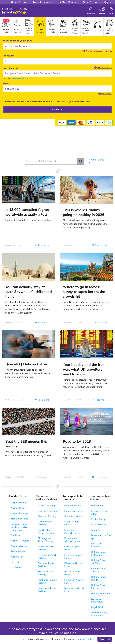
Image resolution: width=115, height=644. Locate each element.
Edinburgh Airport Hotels (74, 581)
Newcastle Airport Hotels (74, 590)
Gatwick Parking (46, 506)
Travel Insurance (20, 519)
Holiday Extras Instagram (99, 554)
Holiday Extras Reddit (99, 578)
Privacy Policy (98, 525)
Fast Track (16, 562)
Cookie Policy (98, 519)
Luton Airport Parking (45, 523)
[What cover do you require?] (57, 46)
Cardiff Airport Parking (45, 548)
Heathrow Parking (47, 511)
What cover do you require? (18, 41)
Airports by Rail (19, 546)
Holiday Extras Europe (99, 587)
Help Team (97, 506)
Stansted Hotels (73, 516)
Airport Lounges (20, 513)
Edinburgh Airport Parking (47, 581)
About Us (96, 530)
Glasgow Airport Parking (47, 565)
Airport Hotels (19, 508)
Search (56, 110)
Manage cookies (86, 639)
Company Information (97, 600)
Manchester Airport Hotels (72, 532)
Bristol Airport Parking (45, 573)
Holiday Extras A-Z (98, 161)
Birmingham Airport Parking (46, 540)
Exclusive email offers (99, 512)
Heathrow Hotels (74, 511)
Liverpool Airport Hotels (74, 556)
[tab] (17, 27)
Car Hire (15, 535)
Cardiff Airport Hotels (72, 548)
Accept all (105, 639)
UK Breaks (16, 567)
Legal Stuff (97, 607)
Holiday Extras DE (101, 594)
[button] (97, 51)
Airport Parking (19, 503)
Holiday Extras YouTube (99, 562)
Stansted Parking (47, 516)
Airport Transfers (20, 541)
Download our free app (101, 537)
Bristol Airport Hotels (72, 573)
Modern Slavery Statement (100, 614)
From (6, 84)
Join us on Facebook (96, 545)
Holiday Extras (14, 12)
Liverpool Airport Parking (47, 556)
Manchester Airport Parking (46, 532)
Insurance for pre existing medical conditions (20, 527)
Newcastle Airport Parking (47, 590)
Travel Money (18, 551)
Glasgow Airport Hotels (73, 565)
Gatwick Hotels (73, 506)
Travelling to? (10, 68)
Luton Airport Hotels (72, 523)
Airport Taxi (17, 557)
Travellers (8, 56)
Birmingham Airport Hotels (72, 540)
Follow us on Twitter (98, 570)
